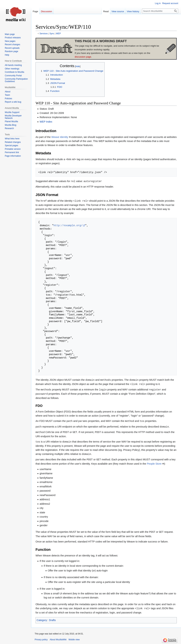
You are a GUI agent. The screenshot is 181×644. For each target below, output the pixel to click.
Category (42, 620)
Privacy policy (41, 640)
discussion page (83, 57)
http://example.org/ (68, 225)
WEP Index (46, 122)
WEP (58, 34)
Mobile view (74, 640)
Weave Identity (60, 137)
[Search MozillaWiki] (160, 11)
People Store (154, 464)
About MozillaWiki (58, 640)
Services (44, 34)
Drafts (52, 620)
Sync (52, 34)
